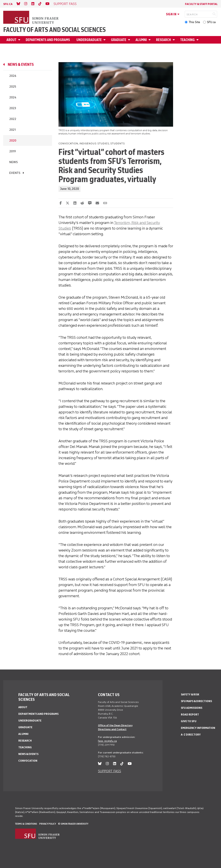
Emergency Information (198, 728)
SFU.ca (211, 22)
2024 (13, 97)
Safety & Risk (190, 694)
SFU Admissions (192, 708)
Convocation (28, 761)
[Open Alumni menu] (150, 40)
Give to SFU (189, 721)
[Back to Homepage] (31, 18)
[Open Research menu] (174, 40)
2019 (13, 151)
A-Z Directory (191, 735)
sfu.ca (8, 4)
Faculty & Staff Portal (201, 4)
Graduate (119, 40)
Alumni (141, 40)
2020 (13, 141)
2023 (13, 108)
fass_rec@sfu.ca (107, 741)
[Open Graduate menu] (130, 40)
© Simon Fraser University (73, 824)
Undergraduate (89, 40)
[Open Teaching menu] (198, 40)
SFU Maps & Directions (196, 701)
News (13, 162)
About (11, 40)
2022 (13, 119)
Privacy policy (48, 824)
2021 (13, 130)
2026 (13, 76)
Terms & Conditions (26, 824)
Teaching (187, 40)
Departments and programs (48, 40)
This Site (194, 22)
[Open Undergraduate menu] (105, 40)
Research (163, 40)
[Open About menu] (20, 40)
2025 (13, 87)
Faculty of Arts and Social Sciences (54, 30)
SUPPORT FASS (65, 4)
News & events (21, 65)
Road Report (190, 714)
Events (15, 173)
